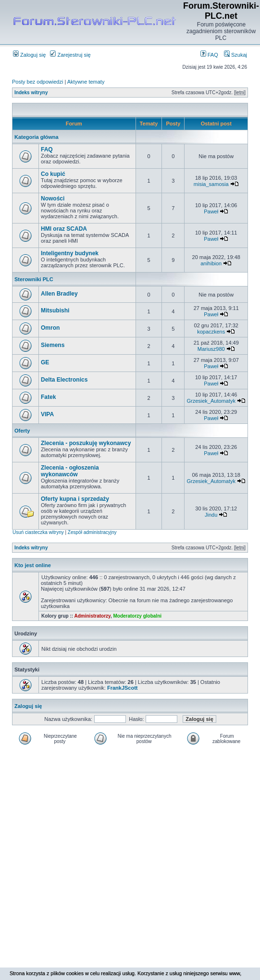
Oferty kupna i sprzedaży (75, 499)
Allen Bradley (59, 294)
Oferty (22, 431)
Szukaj (235, 55)
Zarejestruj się (70, 55)
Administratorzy (93, 616)
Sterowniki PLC (34, 279)
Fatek (48, 397)
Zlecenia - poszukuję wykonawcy (86, 443)
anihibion (211, 263)
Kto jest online (33, 565)
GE (45, 362)
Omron (50, 328)
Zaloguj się (29, 55)
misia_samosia (211, 184)
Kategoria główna (37, 137)
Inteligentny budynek (70, 253)
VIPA (47, 414)
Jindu (211, 515)
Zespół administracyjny (92, 532)
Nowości (53, 198)
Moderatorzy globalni (137, 616)
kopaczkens (211, 332)
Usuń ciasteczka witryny (38, 532)
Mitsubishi (55, 310)
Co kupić (53, 174)
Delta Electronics (64, 380)
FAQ (209, 55)
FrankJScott (123, 688)
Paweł (211, 211)
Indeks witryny (31, 93)
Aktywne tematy (86, 82)
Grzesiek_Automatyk (211, 401)
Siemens (53, 345)
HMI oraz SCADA (64, 229)
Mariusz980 (211, 349)
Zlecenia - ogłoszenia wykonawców (70, 471)
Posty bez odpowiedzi (37, 82)
